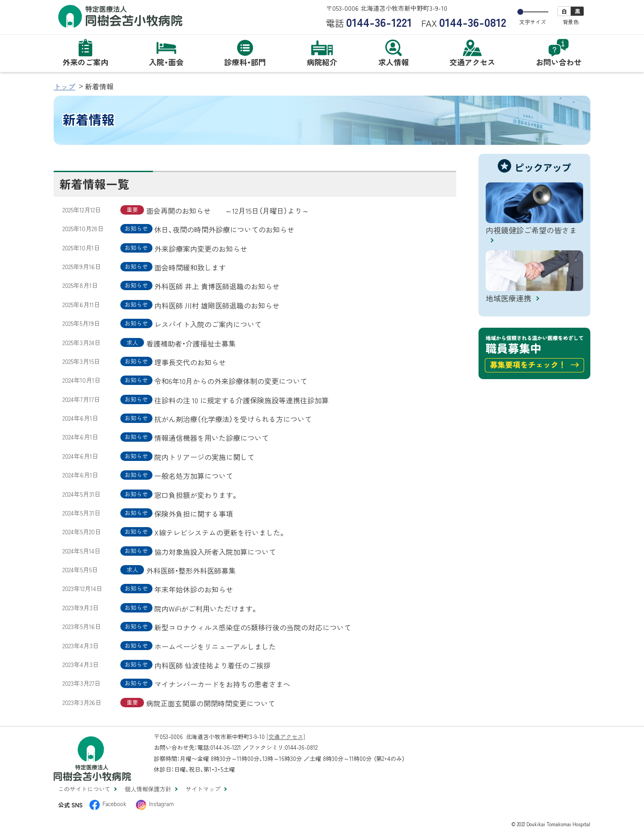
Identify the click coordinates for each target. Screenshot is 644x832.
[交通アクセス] (286, 737)
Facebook (114, 804)
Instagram (161, 804)
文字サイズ (533, 22)
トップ (64, 86)
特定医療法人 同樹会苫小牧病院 (121, 16)
